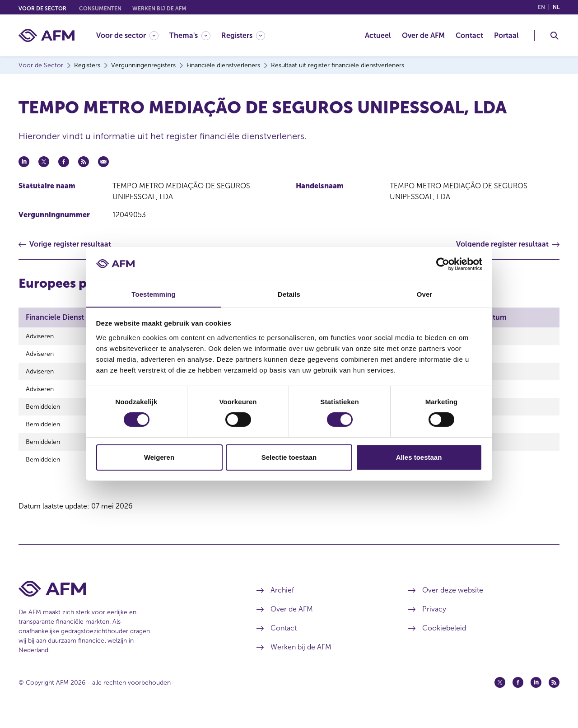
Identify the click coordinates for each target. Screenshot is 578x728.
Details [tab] (289, 294)
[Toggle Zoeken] (555, 36)
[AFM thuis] (47, 35)
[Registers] (243, 35)
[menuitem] (133, 35)
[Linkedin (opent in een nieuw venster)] (536, 693)
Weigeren (159, 457)
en (541, 7)
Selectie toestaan (289, 457)
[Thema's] (190, 35)
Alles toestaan (419, 457)
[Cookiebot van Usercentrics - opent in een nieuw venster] (443, 264)
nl (556, 7)
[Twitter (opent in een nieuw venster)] (500, 693)
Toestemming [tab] (154, 294)
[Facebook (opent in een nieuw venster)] (518, 693)
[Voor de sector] (127, 35)
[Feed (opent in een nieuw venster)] (554, 693)
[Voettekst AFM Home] (124, 600)
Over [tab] (425, 294)
